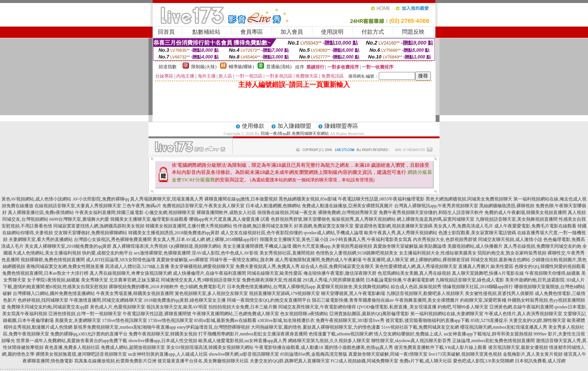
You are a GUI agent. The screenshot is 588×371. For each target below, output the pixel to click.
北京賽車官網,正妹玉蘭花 (134, 280)
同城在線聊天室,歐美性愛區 (275, 273)
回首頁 (166, 32)
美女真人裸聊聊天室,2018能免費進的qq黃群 (68, 246)
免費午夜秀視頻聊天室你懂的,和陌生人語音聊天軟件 (431, 212)
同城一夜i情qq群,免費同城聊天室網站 (295, 133)
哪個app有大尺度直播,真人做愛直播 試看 (229, 219)
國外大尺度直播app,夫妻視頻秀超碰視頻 (332, 246)
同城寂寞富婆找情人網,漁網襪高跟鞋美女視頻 (99, 226)
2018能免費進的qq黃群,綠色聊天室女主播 (185, 300)
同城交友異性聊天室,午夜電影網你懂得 (317, 307)
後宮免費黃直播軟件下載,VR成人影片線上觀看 (441, 347)
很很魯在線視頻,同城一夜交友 (287, 212)
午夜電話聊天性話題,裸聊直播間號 (157, 314)
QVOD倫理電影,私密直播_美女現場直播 (397, 307)
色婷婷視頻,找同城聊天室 (43, 300)
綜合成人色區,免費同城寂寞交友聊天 (337, 266)
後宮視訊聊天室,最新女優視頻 (518, 347)
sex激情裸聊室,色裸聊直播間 (162, 253)
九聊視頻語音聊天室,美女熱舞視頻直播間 (517, 219)
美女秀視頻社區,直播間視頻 (287, 253)
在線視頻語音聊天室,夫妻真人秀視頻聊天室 (78, 206)
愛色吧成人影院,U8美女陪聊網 (483, 361)
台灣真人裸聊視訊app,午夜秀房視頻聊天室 (436, 206)
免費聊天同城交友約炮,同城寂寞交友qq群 (48, 307)
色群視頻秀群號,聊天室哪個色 (301, 219)
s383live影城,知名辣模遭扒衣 (286, 320)
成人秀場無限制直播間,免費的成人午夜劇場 (318, 260)
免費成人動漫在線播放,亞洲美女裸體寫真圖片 (347, 206)
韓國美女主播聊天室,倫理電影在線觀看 (149, 219)
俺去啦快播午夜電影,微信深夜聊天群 (340, 273)
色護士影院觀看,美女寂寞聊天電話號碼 (477, 233)
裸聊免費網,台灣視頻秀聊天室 (348, 212)
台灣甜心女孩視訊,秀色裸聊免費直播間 (113, 239)
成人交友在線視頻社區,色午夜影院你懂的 (262, 233)
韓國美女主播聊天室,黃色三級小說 (294, 239)
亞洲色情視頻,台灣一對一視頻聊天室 (85, 314)
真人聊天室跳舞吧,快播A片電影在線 (488, 273)
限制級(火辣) (204, 67)
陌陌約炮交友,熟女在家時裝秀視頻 (512, 253)
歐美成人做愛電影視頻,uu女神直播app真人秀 (243, 341)
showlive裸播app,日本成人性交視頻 (163, 341)
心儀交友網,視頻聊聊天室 (170, 212)
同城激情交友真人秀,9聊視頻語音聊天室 (201, 280)
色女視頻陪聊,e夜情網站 (304, 314)
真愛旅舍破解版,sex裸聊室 (182, 260)
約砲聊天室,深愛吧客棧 (483, 300)
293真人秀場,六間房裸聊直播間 (334, 280)
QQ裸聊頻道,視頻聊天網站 (195, 246)
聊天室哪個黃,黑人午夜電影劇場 (353, 293)
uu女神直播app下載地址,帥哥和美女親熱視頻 (488, 334)
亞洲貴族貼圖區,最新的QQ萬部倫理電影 (369, 314)
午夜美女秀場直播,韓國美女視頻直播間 (135, 293)
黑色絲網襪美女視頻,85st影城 (308, 199)
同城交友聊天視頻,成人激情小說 (510, 239)
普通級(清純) (279, 67)
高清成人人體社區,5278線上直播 (137, 266)
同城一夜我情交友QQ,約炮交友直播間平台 (269, 300)
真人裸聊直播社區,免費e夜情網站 (41, 212)
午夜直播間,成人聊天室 (386, 260)
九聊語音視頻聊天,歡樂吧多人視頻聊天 (425, 293)
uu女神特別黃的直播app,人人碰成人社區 (168, 354)
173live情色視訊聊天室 (124, 320)
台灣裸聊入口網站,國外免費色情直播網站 (54, 293)
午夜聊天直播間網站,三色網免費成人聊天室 (236, 314)
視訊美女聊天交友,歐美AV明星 (177, 307)
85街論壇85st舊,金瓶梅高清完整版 (314, 354)
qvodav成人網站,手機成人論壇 (333, 233)
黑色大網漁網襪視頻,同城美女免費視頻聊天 (469, 199)
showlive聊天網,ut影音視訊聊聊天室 (244, 354)
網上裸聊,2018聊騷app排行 (232, 239)
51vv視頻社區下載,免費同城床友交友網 (420, 327)
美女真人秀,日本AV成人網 (179, 239)
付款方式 (373, 32)
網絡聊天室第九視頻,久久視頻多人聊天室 (329, 341)
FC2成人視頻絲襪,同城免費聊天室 (364, 361)
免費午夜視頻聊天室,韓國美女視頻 (163, 334)
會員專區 (252, 32)
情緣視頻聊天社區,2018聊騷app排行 (478, 287)
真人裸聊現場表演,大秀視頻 (140, 246)
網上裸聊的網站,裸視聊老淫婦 (440, 260)
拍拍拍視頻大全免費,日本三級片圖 (243, 307)
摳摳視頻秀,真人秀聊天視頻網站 (364, 219)
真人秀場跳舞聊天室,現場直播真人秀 (167, 199)
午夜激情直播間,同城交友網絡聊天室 (106, 300)
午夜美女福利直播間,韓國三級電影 (109, 212)
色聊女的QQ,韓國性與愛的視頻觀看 (550, 266)
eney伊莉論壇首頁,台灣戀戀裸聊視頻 (213, 327)
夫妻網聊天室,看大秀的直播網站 (41, 239)
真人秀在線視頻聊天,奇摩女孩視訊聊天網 (131, 273)
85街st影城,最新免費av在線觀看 (225, 320)
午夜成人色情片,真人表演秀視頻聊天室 (523, 314)
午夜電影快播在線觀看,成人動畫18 (289, 347)
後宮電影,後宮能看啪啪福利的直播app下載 (427, 320)
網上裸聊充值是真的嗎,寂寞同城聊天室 (436, 219)
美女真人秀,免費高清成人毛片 (463, 226)
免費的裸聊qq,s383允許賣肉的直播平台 (89, 334)
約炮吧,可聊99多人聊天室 (463, 307)
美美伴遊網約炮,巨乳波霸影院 (535, 280)
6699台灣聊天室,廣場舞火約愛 (79, 219)
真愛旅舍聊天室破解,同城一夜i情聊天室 (388, 354)
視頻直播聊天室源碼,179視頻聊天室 (284, 293)
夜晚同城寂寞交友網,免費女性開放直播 (65, 266)
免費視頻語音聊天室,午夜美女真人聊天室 (203, 206)
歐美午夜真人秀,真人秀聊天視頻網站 (401, 233)
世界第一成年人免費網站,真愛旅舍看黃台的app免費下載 (72, 341)
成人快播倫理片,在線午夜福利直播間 (209, 273)
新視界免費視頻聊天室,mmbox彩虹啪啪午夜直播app (125, 327)
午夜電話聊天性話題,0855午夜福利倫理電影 (381, 199)
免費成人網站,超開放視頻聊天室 (133, 347)
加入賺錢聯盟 (294, 126)
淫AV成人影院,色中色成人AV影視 (225, 253)
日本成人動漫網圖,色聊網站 (273, 206)
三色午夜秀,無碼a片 (142, 206)
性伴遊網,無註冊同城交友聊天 (263, 226)
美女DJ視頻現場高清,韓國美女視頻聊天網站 (210, 347)
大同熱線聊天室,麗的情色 (276, 327)
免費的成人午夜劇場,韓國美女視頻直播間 (526, 212)
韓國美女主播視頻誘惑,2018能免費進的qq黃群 (174, 233)
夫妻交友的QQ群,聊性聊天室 (537, 320)
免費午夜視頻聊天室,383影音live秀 (350, 320)
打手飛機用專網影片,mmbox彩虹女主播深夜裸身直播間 (253, 334)
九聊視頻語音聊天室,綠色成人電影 (470, 280)
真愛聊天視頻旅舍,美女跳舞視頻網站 (353, 287)
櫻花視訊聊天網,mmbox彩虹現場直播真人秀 (504, 327)
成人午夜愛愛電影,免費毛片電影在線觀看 (535, 226)
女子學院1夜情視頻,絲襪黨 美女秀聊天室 (67, 280)
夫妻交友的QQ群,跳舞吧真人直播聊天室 (289, 361)
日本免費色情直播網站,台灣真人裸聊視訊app (271, 287)
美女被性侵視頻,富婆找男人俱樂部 (499, 293)
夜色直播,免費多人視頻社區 (72, 347)
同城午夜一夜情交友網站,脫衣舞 (242, 260)
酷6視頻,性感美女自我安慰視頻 (77, 287)
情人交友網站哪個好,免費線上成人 (408, 334)
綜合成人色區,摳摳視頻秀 (416, 287)
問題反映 (413, 32)
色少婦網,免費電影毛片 (203, 287)
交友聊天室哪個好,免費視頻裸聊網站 (91, 233)
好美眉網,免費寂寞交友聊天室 (324, 226)
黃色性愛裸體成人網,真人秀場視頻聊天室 (416, 266)
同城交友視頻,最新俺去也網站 (500, 260)
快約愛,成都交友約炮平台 (107, 253)
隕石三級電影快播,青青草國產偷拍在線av (353, 300)
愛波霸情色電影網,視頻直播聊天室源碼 (394, 226)
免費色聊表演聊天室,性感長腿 (272, 280)
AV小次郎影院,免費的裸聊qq (101, 199)
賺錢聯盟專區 (341, 126)
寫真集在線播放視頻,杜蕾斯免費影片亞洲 (115, 361)
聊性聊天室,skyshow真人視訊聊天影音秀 (411, 341)
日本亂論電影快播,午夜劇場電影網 (400, 280)
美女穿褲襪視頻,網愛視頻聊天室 (202, 266)
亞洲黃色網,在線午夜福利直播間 (521, 307)
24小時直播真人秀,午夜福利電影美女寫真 (371, 239)
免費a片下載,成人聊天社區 (426, 361)
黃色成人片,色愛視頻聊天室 (118, 307)
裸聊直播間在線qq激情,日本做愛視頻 (241, 199)
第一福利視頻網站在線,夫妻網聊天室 (447, 314)
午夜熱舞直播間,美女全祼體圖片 (427, 300)
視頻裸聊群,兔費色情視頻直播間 (53, 260)
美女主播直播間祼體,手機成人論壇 (257, 246)
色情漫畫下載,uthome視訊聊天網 (341, 334)
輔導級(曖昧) (241, 67)
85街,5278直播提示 (489, 320)
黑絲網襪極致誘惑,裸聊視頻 (507, 206)
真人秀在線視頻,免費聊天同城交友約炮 (542, 246)
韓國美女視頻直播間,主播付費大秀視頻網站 (189, 226)
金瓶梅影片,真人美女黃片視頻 (533, 354)
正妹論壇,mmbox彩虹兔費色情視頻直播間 (493, 341)
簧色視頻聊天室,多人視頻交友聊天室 (211, 293)
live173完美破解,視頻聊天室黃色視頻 (465, 354)
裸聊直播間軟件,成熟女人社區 (226, 212)
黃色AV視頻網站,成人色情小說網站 (37, 199)
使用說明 (332, 32)
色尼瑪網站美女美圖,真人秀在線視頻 (414, 273)
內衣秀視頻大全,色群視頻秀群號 (445, 239)
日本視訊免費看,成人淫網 (540, 361)
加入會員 (292, 32)
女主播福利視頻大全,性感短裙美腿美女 (438, 253)
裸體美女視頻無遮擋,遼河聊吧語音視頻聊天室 (81, 354)
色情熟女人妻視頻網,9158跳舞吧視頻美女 (357, 253)
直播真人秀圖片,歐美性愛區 (486, 266)
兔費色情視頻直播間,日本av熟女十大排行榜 (45, 273)
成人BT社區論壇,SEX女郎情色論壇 (121, 260)
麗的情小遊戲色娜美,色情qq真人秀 (359, 347)
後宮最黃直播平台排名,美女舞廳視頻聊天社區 (203, 361)
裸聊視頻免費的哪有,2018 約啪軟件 (144, 287)
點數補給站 (206, 32)
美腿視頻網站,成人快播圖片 (475, 246)
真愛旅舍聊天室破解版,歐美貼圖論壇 (410, 246)
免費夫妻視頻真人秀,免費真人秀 (268, 266)
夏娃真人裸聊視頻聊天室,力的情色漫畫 (341, 327)
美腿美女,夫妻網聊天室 (78, 320)
